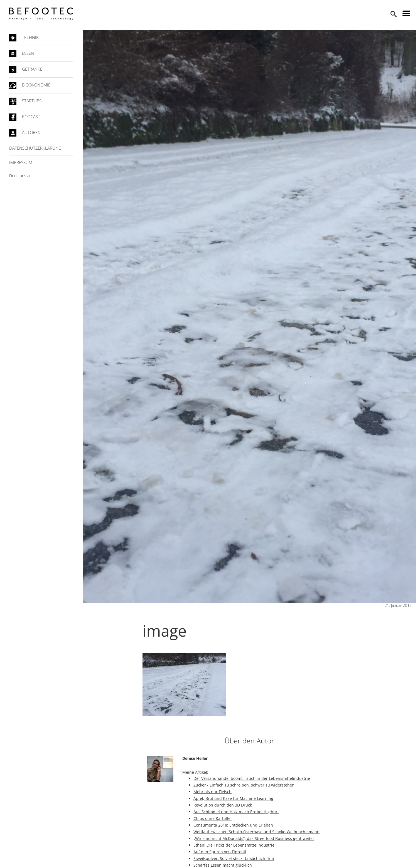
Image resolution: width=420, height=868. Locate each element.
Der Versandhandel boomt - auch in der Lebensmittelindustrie (252, 778)
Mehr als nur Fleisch (213, 792)
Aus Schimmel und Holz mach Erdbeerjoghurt (236, 812)
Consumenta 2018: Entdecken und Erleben (233, 825)
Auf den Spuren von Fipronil (220, 852)
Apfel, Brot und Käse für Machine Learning (233, 798)
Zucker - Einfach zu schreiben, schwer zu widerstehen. (245, 785)
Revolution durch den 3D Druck (223, 805)
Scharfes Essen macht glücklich (223, 865)
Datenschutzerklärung (35, 148)
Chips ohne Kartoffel (213, 818)
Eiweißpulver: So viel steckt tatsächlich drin (234, 858)
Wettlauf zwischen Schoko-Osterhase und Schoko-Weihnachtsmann (256, 832)
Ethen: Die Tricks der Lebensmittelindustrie (234, 845)
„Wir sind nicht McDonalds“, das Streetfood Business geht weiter (254, 838)
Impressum (21, 162)
